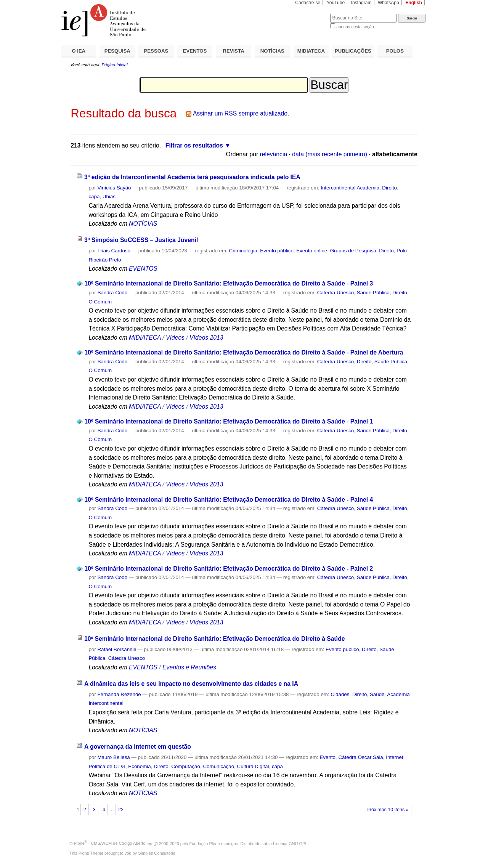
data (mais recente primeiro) (330, 154)
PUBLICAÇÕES (353, 51)
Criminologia (243, 251)
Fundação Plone (205, 843)
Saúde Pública (373, 293)
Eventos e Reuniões (189, 667)
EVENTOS (195, 51)
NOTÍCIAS (272, 51)
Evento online (312, 251)
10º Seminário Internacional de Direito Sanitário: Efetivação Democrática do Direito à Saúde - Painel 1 (229, 421)
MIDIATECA (311, 51)
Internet (394, 757)
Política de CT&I (107, 766)
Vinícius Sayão (114, 188)
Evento (327, 757)
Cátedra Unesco (336, 293)
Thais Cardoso (114, 251)
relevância (274, 154)
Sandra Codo (112, 293)
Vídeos (175, 338)
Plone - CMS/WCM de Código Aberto (110, 843)
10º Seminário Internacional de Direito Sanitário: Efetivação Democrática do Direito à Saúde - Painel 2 (229, 569)
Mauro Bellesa (113, 757)
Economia (139, 766)
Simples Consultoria (157, 853)
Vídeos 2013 (206, 338)
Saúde (377, 694)
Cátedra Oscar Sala (360, 757)
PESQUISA (117, 51)
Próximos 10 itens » (387, 810)
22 (121, 810)
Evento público (277, 251)
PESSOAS (156, 51)
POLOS (395, 51)
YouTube (336, 3)
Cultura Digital (253, 766)
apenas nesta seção (355, 27)
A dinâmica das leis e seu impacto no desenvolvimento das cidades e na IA (191, 684)
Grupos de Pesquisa (353, 251)
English (414, 3)
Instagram (361, 3)
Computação (186, 766)
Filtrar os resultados (194, 145)
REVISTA (234, 51)
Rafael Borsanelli (116, 649)
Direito (389, 188)
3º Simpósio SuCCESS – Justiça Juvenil (141, 240)
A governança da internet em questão (138, 747)
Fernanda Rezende (119, 694)
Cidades (340, 694)
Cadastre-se (308, 3)
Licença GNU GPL (290, 843)
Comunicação (218, 766)
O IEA (79, 51)
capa (94, 197)
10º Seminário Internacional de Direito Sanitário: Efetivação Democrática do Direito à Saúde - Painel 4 (229, 500)
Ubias (109, 197)
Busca (312, 14)
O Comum (100, 302)
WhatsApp (388, 3)
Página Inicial (114, 65)
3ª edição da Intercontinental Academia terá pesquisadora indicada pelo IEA (192, 177)
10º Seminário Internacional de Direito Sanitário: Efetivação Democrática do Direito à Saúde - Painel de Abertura (244, 352)
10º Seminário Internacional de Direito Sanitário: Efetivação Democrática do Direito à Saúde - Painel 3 (229, 283)
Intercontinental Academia (350, 188)
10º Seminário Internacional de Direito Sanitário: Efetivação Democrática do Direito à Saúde (215, 639)
